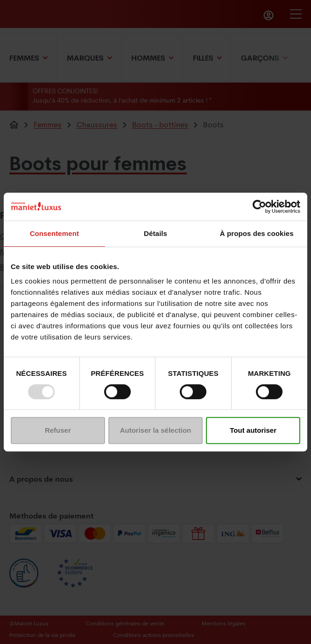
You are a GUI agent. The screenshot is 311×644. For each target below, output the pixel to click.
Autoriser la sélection (156, 430)
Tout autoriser (253, 430)
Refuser (58, 430)
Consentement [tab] (54, 233)
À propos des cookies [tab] (257, 233)
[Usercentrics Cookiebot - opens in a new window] (259, 207)
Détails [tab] (155, 233)
